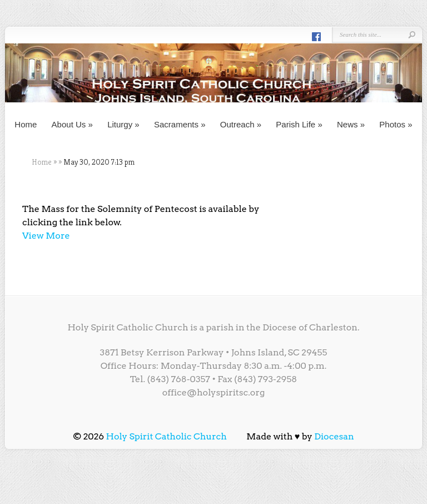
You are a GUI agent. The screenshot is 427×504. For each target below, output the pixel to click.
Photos (396, 124)
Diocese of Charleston (310, 327)
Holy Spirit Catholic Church (167, 436)
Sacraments (180, 124)
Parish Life (299, 124)
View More (46, 236)
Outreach (241, 124)
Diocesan (334, 436)
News (351, 124)
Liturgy (123, 124)
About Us (72, 124)
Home (26, 124)
